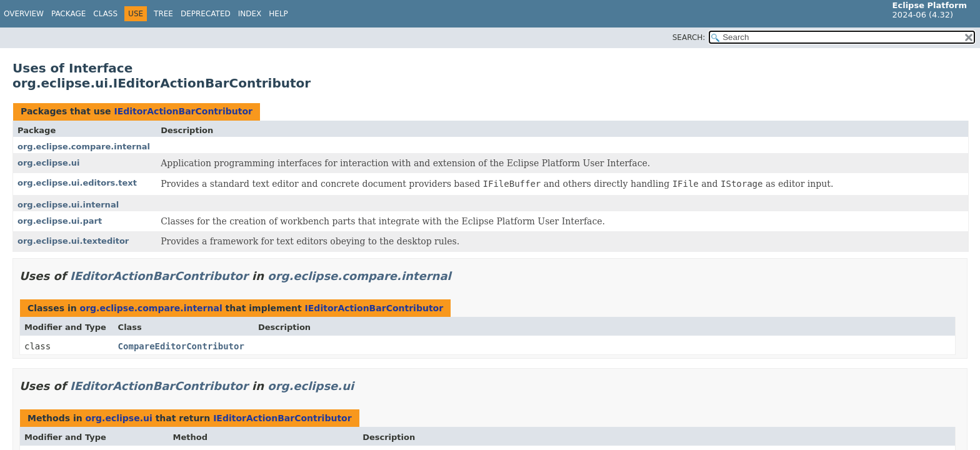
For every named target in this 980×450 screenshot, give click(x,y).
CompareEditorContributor (181, 346)
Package (68, 14)
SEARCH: (689, 37)
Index (250, 14)
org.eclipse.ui (49, 163)
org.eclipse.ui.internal (68, 205)
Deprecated (206, 14)
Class (105, 14)
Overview (24, 14)
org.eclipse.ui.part (60, 221)
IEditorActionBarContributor (183, 111)
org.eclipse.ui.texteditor (73, 241)
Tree (163, 14)
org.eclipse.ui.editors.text (77, 183)
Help (278, 14)
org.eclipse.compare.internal (84, 147)
